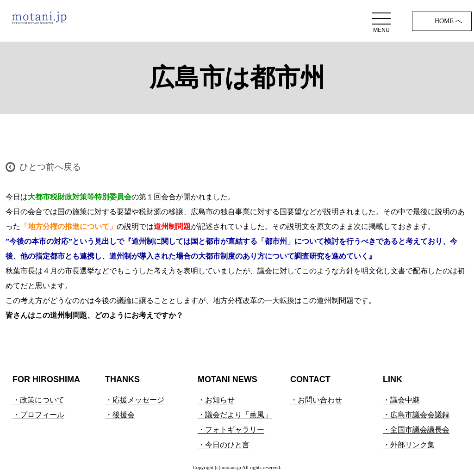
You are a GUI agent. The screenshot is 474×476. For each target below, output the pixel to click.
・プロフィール (38, 415)
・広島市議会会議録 (416, 415)
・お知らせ (216, 400)
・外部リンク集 (409, 445)
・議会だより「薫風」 (235, 415)
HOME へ (448, 21)
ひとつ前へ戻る (50, 167)
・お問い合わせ (316, 400)
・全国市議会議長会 (416, 430)
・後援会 (120, 415)
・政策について (38, 400)
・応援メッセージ (135, 400)
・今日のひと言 (224, 445)
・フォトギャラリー (231, 430)
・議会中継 (401, 400)
